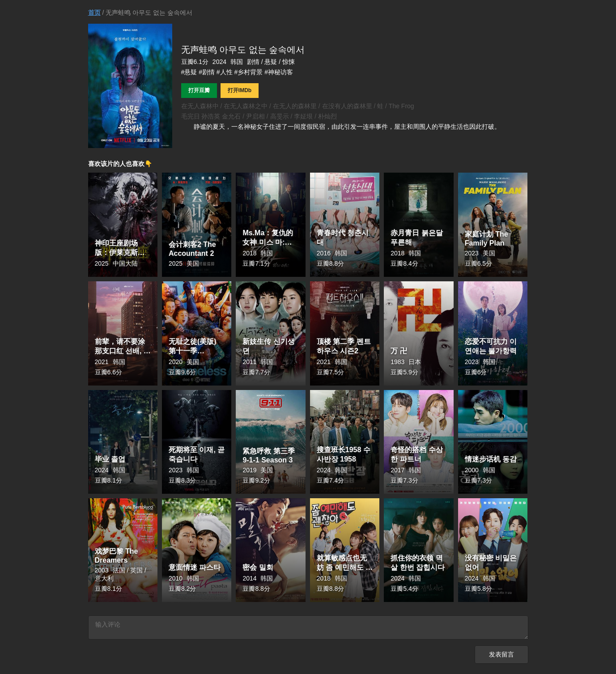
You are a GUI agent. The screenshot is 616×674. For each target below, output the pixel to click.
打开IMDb (240, 90)
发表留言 (501, 656)
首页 (94, 13)
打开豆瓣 (199, 90)
